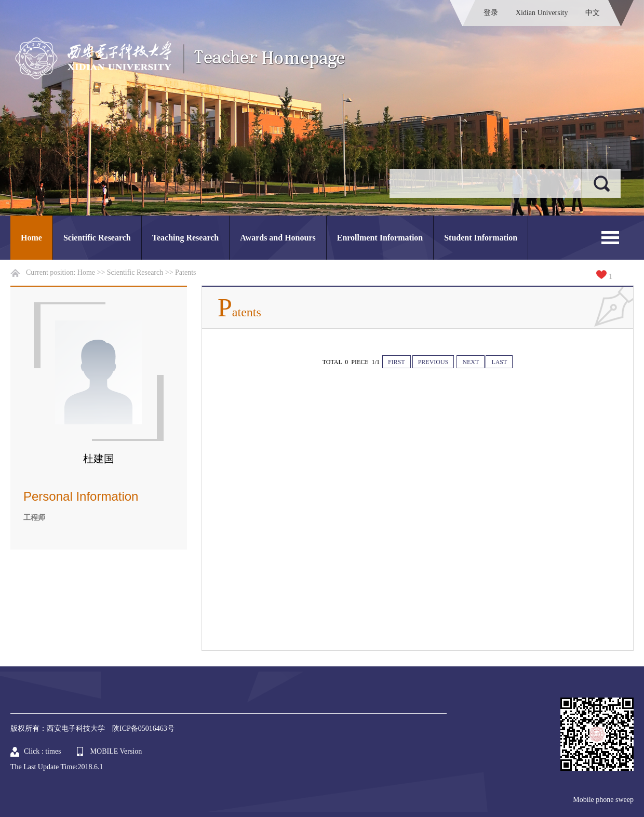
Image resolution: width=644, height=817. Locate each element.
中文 (593, 13)
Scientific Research (97, 238)
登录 (491, 13)
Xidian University (542, 13)
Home (31, 238)
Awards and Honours (278, 238)
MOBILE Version (116, 751)
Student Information (481, 238)
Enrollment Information (380, 238)
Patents (185, 272)
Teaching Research (185, 238)
